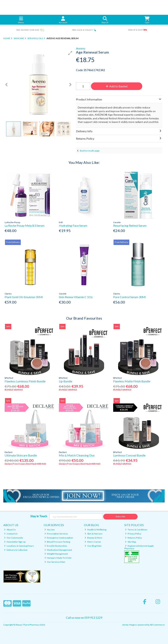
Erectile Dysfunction (56, 546)
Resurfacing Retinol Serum (130, 225)
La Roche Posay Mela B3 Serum (25, 225)
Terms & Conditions (136, 530)
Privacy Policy (133, 534)
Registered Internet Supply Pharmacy (139, 547)
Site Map (130, 542)
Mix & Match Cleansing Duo (77, 455)
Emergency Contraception (59, 538)
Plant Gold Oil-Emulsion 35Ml (24, 297)
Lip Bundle (66, 381)
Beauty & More (93, 538)
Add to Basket (117, 86)
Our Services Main (55, 562)
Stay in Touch (39, 516)
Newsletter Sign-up (15, 542)
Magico (133, 625)
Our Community (14, 538)
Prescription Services (56, 534)
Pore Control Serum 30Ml (129, 297)
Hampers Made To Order (58, 558)
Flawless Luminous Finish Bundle (25, 381)
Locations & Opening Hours (19, 546)
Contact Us (11, 534)
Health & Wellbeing (95, 530)
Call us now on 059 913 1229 (84, 617)
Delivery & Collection (16, 550)
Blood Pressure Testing (57, 542)
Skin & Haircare (94, 534)
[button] (70, 53)
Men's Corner (93, 542)
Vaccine (50, 530)
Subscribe (120, 516)
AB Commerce (157, 625)
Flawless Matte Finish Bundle (132, 381)
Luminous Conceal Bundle (129, 455)
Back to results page (90, 151)
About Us (10, 530)
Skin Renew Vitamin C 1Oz (76, 297)
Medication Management (58, 550)
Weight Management (56, 554)
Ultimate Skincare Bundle (21, 455)
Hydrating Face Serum (73, 225)
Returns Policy (133, 538)
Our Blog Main (93, 546)
